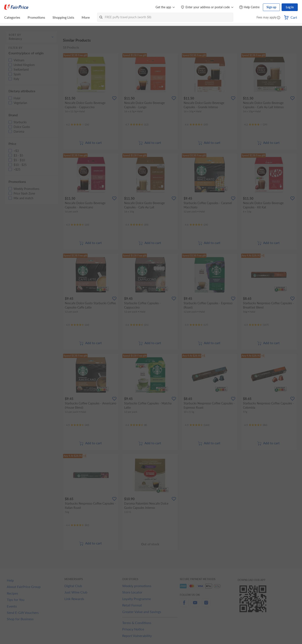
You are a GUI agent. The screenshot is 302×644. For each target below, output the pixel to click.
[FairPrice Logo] (16, 7)
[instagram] (206, 605)
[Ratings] (78, 125)
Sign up (271, 7)
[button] (279, 18)
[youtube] (195, 605)
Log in (290, 7)
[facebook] (184, 605)
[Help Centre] (249, 7)
